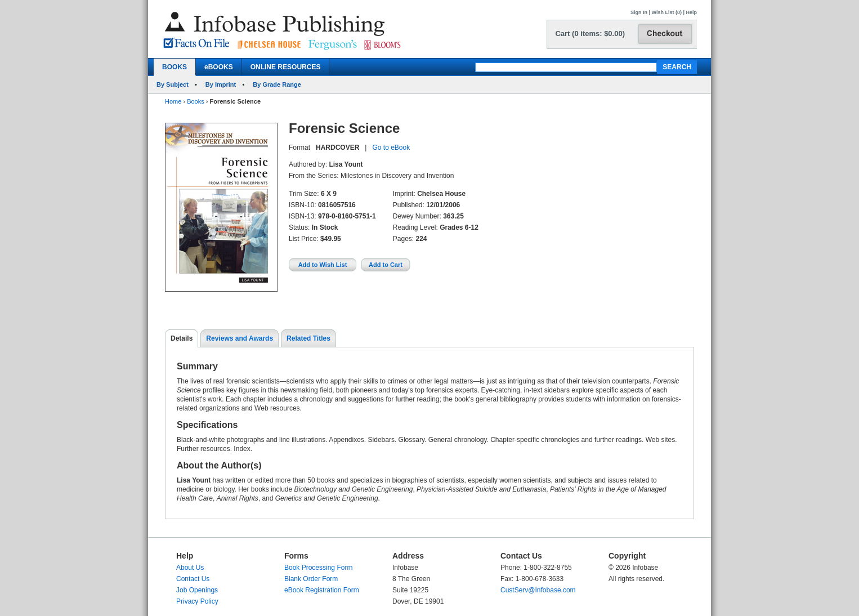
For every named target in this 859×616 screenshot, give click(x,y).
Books (196, 101)
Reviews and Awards (240, 338)
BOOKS (175, 67)
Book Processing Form (318, 568)
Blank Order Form (311, 579)
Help (691, 12)
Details (182, 338)
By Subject (173, 84)
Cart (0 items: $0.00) (590, 34)
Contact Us (193, 579)
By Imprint (221, 84)
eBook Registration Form (322, 590)
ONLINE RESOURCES (286, 67)
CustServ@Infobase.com (538, 590)
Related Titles (308, 338)
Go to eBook (391, 148)
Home (173, 101)
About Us (190, 568)
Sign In (639, 12)
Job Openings (197, 590)
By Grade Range (277, 84)
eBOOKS (219, 67)
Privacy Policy (197, 601)
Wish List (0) (667, 12)
